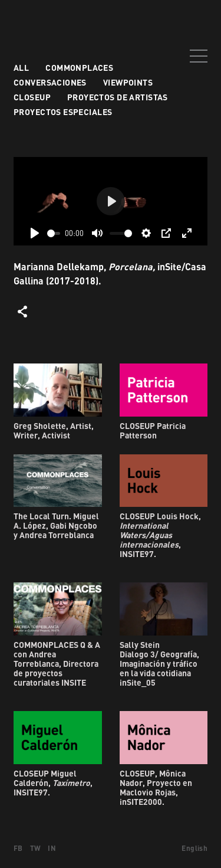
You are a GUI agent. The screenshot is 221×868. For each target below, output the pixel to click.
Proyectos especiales (63, 112)
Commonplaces (79, 68)
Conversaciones (50, 82)
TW (36, 848)
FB (18, 848)
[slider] (54, 233)
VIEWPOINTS (128, 82)
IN (52, 848)
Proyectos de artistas (118, 97)
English (194, 848)
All (21, 68)
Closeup (32, 97)
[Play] (35, 233)
